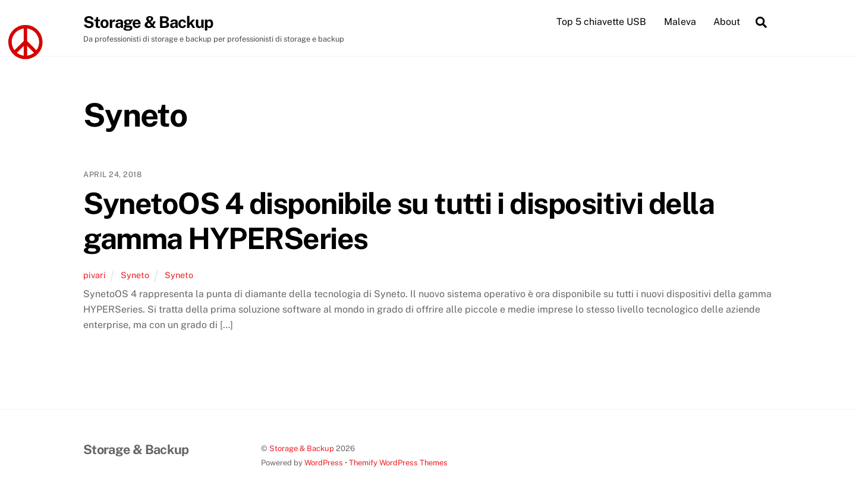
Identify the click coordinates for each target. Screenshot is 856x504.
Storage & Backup (302, 448)
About (727, 22)
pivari (95, 275)
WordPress (324, 463)
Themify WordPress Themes (398, 463)
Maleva (680, 22)
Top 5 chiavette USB (601, 22)
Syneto (135, 275)
